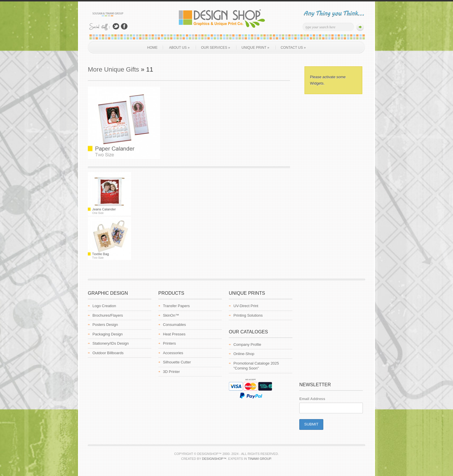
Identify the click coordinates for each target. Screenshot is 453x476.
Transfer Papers (176, 306)
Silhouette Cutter (177, 362)
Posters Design (105, 325)
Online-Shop (244, 354)
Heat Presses (174, 334)
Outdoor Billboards (108, 353)
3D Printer (171, 372)
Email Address (312, 399)
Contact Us (293, 48)
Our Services (216, 48)
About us (179, 48)
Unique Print (255, 48)
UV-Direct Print (246, 306)
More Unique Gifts (113, 69)
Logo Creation (104, 306)
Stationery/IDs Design (111, 343)
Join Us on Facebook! (124, 26)
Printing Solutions (248, 315)
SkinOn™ (171, 315)
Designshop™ (214, 459)
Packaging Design (108, 334)
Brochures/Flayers (108, 315)
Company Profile (247, 345)
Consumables (174, 325)
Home (153, 48)
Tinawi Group (259, 459)
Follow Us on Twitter (116, 26)
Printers (169, 343)
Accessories (173, 353)
